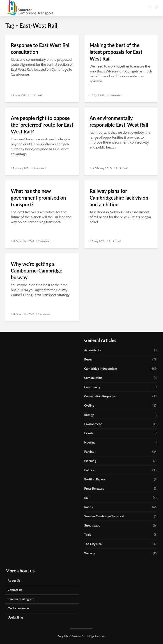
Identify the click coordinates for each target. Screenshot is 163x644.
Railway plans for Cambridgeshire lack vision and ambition (119, 198)
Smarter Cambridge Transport (104, 516)
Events (89, 433)
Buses (88, 359)
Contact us (15, 590)
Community (92, 387)
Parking (89, 452)
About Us (14, 581)
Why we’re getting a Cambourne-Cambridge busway (37, 271)
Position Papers (95, 479)
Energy (89, 415)
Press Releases (94, 489)
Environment (93, 424)
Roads (88, 507)
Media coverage (18, 608)
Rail (87, 498)
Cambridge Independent (101, 369)
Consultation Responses (101, 396)
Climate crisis (93, 378)
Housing (90, 442)
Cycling (89, 405)
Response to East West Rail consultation (41, 48)
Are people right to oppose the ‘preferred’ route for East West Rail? (42, 125)
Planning (90, 461)
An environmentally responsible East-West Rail (119, 121)
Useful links (16, 617)
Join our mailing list (21, 599)
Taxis (88, 535)
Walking (90, 553)
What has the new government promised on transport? (38, 198)
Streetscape (92, 525)
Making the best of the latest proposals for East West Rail (116, 52)
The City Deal (93, 544)
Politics (89, 470)
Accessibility (93, 350)
